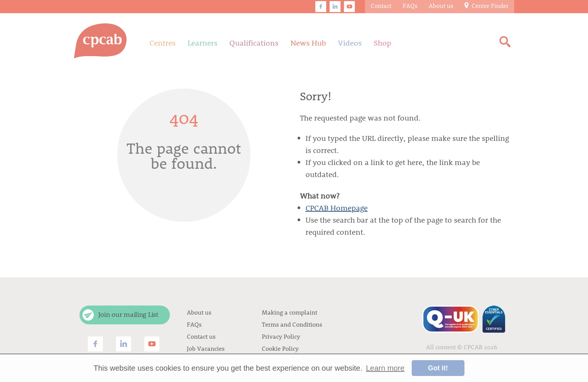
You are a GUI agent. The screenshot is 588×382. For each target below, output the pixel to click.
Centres (163, 43)
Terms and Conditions (292, 324)
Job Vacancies (206, 348)
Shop (383, 43)
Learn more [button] (385, 368)
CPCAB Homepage (337, 208)
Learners (202, 43)
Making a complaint (289, 312)
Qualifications (254, 43)
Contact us (201, 336)
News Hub (308, 43)
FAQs (194, 324)
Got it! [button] (438, 368)
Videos (350, 43)
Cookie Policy (280, 348)
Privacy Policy (281, 336)
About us (199, 312)
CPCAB (473, 347)
